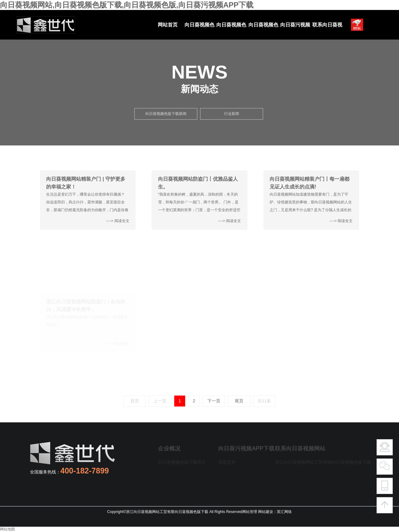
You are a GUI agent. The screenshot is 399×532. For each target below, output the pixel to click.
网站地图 (7, 529)
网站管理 (250, 512)
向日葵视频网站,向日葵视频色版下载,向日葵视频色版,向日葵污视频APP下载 (127, 5)
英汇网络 (284, 512)
